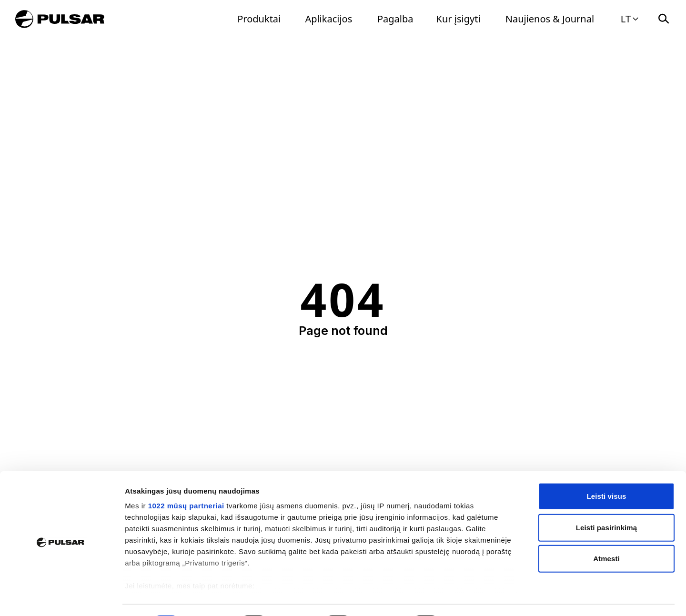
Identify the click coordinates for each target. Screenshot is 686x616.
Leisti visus (607, 470)
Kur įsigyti (459, 19)
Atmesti (606, 533)
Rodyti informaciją (489, 597)
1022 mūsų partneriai (186, 480)
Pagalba (395, 19)
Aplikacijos (328, 19)
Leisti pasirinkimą (607, 501)
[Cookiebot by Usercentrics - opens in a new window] (62, 597)
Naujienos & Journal (550, 19)
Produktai (259, 19)
